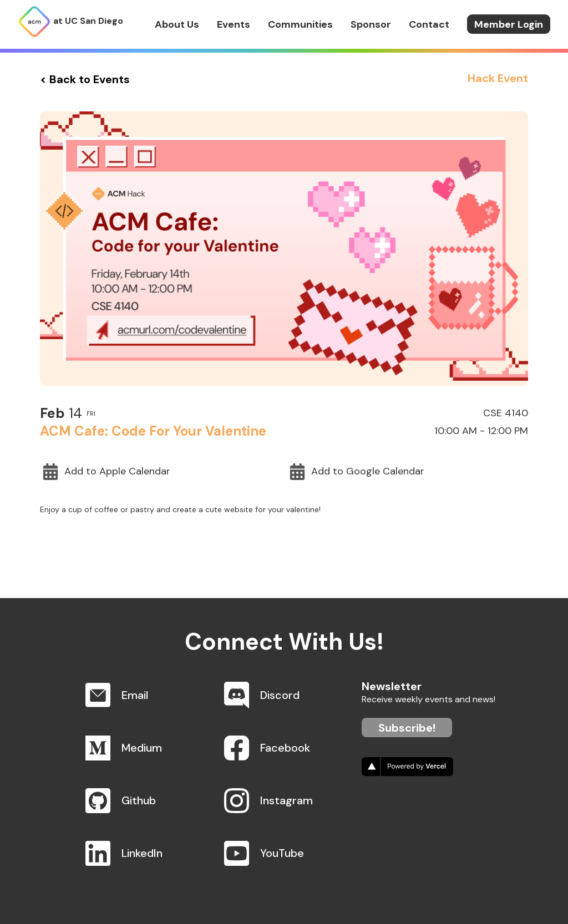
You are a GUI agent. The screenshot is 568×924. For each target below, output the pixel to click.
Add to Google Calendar (357, 472)
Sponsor (371, 24)
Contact (429, 24)
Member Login (509, 24)
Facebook (285, 748)
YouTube (282, 853)
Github (139, 800)
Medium (142, 748)
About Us (177, 24)
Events (234, 24)
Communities (300, 24)
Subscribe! (407, 728)
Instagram (286, 800)
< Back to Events (85, 79)
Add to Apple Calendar (106, 472)
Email (135, 695)
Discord (280, 695)
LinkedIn (142, 853)
